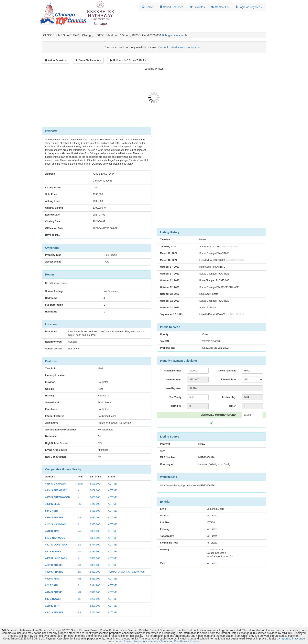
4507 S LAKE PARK (56, 545)
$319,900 (95, 579)
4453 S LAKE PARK (56, 558)
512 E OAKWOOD (55, 538)
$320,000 (95, 572)
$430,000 (95, 518)
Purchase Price (173, 371)
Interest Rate (228, 380)
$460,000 (95, 497)
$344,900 (95, 545)
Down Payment (227, 371)
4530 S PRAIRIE (54, 518)
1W (80, 552)
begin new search (176, 35)
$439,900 (95, 511)
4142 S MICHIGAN (55, 524)
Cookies (195, 641)
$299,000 (95, 599)
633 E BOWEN (53, 599)
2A (79, 531)
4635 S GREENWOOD (57, 497)
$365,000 (95, 531)
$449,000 (95, 504)
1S (79, 518)
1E (79, 599)
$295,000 (95, 613)
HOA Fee (176, 406)
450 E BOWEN (53, 552)
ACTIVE (112, 484)
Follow (128, 60)
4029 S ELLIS (53, 504)
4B (79, 579)
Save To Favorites (88, 60)
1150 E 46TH (52, 606)
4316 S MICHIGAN (55, 484)
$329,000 (95, 558)
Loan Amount (174, 380)
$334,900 (95, 552)
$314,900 (95, 585)
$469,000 (95, 490)
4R (80, 592)
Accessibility (150, 641)
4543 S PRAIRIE (54, 613)
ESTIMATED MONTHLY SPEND (218, 415)
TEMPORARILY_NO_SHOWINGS (126, 572)
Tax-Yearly (175, 397)
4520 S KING (52, 579)
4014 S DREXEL (54, 592)
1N (80, 572)
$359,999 (95, 538)
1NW (81, 484)
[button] (249, 7)
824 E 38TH (52, 585)
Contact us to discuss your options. (180, 47)
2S (79, 504)
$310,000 (95, 592)
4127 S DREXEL (54, 565)
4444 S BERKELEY (56, 490)
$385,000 (95, 524)
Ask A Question (56, 60)
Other (232, 406)
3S (79, 545)
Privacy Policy (132, 641)
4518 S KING (52, 531)
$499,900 (95, 484)
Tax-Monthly (229, 397)
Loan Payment (173, 388)
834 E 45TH (52, 511)
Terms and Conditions (174, 641)
